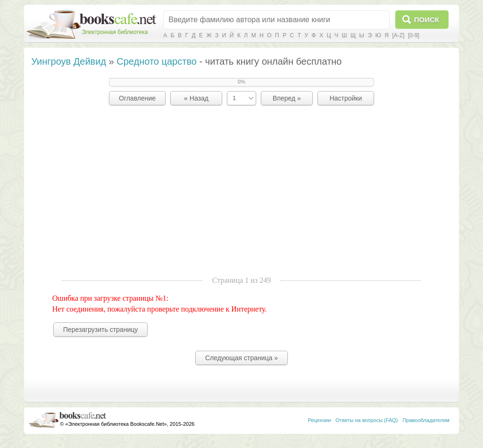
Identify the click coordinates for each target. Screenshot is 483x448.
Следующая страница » (241, 358)
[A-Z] (398, 35)
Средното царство (157, 61)
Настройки (346, 98)
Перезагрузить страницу (100, 330)
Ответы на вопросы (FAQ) (366, 420)
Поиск (427, 20)
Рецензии (320, 420)
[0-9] (414, 35)
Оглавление (137, 98)
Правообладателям (426, 420)
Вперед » (287, 98)
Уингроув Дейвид (69, 61)
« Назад (196, 98)
